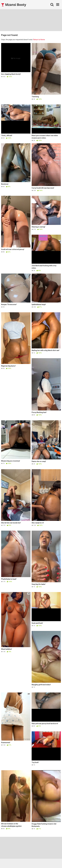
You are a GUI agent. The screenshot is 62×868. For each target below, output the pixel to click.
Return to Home (39, 40)
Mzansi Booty (14, 5)
